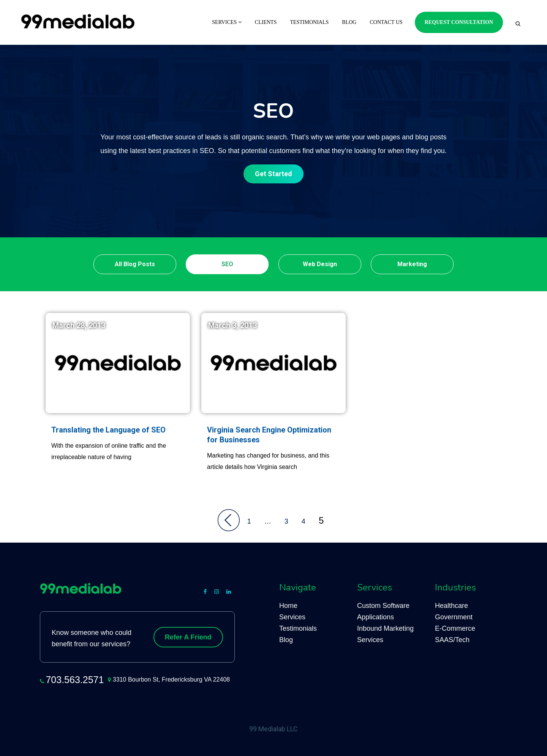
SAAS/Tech (452, 640)
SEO (227, 264)
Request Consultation (459, 22)
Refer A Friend (188, 637)
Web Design (320, 264)
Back (229, 520)
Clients (266, 22)
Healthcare (451, 606)
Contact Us (386, 22)
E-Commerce (455, 628)
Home (288, 606)
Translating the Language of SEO (108, 430)
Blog (349, 22)
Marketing (412, 264)
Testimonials (309, 22)
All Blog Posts (135, 264)
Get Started (273, 174)
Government (454, 617)
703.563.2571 (75, 680)
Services (227, 22)
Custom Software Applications (383, 611)
